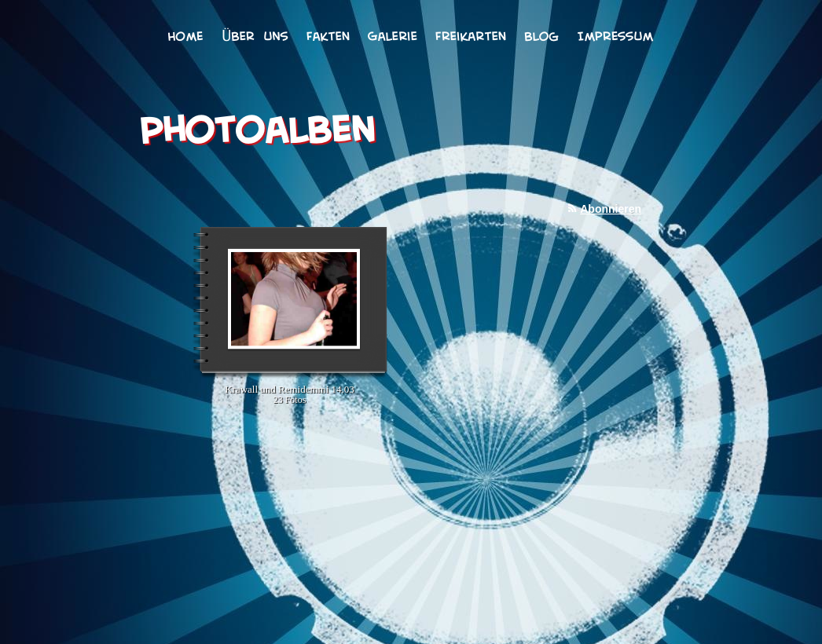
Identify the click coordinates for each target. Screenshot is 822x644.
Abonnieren (611, 209)
